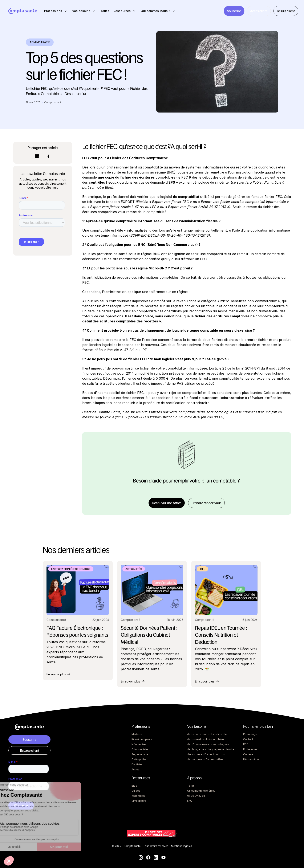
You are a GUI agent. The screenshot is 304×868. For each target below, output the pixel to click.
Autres (135, 769)
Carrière (248, 754)
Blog (134, 786)
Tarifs (191, 786)
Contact (248, 739)
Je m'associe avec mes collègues (208, 744)
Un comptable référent (201, 791)
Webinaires (138, 796)
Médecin (137, 734)
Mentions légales (182, 846)
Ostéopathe (139, 759)
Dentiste (137, 764)
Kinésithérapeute (142, 739)
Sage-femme (140, 754)
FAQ (190, 801)
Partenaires (250, 749)
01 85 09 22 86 (196, 796)
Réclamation (251, 759)
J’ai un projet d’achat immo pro (206, 754)
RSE (246, 744)
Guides (136, 791)
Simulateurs (139, 801)
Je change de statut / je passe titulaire (211, 749)
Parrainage (250, 734)
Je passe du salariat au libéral (206, 739)
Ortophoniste (140, 749)
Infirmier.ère (139, 744)
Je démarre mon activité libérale (207, 734)
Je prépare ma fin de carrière (205, 759)
